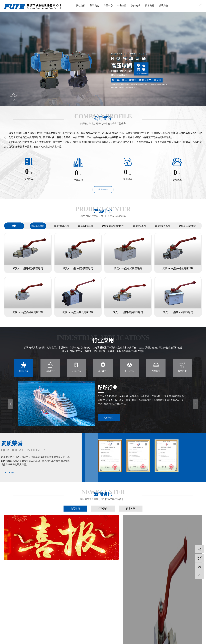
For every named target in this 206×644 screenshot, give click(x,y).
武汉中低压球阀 (61, 230)
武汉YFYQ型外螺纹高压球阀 (178, 269)
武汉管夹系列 (139, 230)
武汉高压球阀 (38, 230)
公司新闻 (75, 512)
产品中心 (108, 6)
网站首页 (81, 6)
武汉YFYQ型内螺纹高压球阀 (28, 312)
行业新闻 (103, 512)
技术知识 (131, 512)
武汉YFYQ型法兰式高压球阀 (78, 312)
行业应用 (122, 6)
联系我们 (163, 6)
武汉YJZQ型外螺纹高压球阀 (28, 269)
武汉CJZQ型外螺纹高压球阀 (128, 312)
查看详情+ (103, 190)
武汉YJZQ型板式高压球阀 (128, 269)
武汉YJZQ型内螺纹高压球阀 (78, 269)
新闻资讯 (136, 6)
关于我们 (94, 6)
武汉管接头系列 (162, 230)
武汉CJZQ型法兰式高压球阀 (178, 312)
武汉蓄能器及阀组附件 (113, 230)
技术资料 (149, 6)
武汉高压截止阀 (85, 230)
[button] (14, 100)
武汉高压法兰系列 (188, 230)
